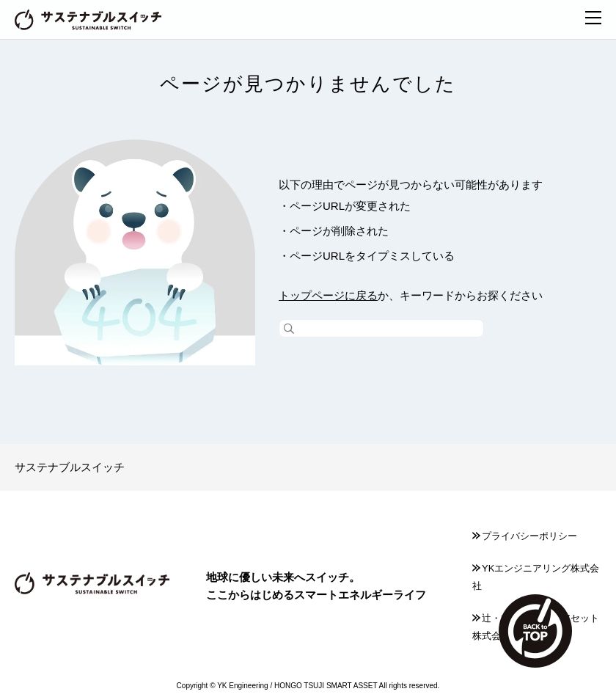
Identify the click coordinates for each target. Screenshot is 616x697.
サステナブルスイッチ (70, 467)
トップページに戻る (328, 295)
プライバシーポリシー (525, 536)
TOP (535, 631)
